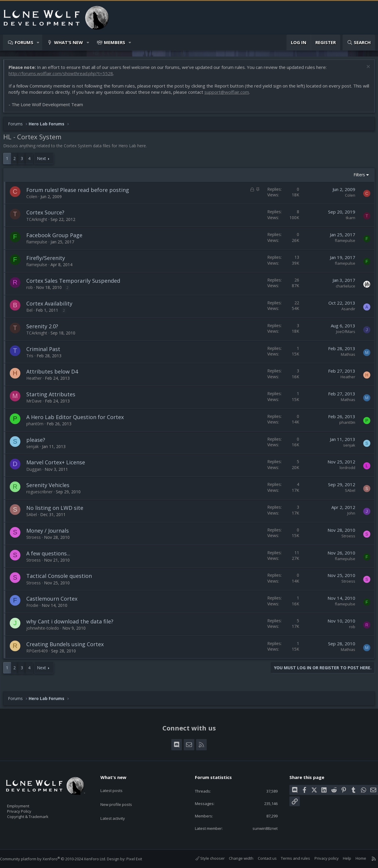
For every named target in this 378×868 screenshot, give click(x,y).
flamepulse (40, 245)
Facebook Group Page (57, 238)
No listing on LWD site (58, 511)
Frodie (35, 608)
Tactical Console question (62, 579)
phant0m (38, 427)
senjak (35, 449)
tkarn (348, 221)
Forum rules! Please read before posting (81, 193)
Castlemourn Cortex (55, 602)
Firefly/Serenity (49, 261)
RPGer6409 (40, 654)
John (348, 516)
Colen (35, 199)
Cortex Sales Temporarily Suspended (76, 284)
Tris (33, 359)
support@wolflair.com (237, 95)
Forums (24, 42)
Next (44, 161)
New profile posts (122, 796)
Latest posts (117, 785)
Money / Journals (50, 534)
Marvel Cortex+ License (59, 465)
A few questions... (51, 556)
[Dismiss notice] (365, 70)
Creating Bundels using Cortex (68, 647)
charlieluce (343, 289)
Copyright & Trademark (37, 815)
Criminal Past (46, 352)
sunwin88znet (260, 828)
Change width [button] (235, 859)
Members (115, 42)
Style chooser (204, 859)
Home (355, 859)
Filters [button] (356, 178)
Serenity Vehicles (51, 488)
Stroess (36, 540)
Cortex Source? (48, 215)
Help (341, 859)
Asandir (345, 312)
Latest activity (118, 808)
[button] (38, 42)
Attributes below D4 (55, 374)
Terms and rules (290, 859)
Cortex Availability (52, 306)
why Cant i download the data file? (73, 624)
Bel (32, 313)
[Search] (359, 42)
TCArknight (40, 222)
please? (39, 443)
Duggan (37, 472)
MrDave (37, 404)
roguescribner (42, 495)
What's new (69, 42)
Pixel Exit (140, 859)
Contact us (261, 859)
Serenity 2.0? (45, 329)
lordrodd (344, 471)
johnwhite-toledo (46, 631)
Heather (37, 381)
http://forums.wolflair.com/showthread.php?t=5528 (64, 76)
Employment (26, 802)
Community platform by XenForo (59, 859)
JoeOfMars (343, 334)
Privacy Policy (27, 809)
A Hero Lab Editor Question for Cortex (78, 420)
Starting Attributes (54, 397)
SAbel (347, 493)
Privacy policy (321, 859)
